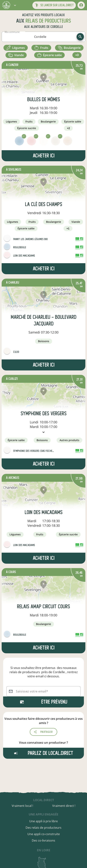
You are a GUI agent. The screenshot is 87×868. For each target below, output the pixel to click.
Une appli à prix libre (43, 821)
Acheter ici (44, 156)
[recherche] (80, 37)
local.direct (44, 800)
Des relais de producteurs (43, 828)
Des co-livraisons (43, 840)
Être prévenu (43, 702)
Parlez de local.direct (43, 753)
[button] (15, 5)
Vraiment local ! (22, 806)
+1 (68, 228)
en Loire (44, 850)
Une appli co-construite (44, 834)
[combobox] (40, 37)
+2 (68, 128)
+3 (77, 55)
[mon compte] (81, 5)
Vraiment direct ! (64, 806)
